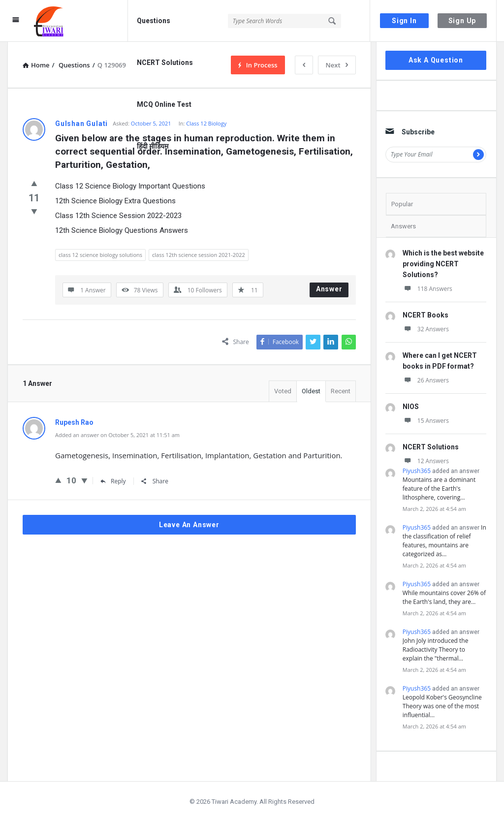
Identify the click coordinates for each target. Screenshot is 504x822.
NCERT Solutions (165, 63)
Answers (403, 226)
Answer (329, 289)
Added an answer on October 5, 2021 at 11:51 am (117, 435)
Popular (402, 204)
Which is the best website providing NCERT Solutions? (443, 264)
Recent (341, 391)
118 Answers (427, 289)
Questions (154, 21)
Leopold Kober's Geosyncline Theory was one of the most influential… (442, 706)
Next (337, 65)
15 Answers (426, 421)
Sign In (404, 21)
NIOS (411, 407)
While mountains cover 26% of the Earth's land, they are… (444, 597)
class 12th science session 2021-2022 (199, 255)
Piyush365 (417, 471)
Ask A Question (436, 60)
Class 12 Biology (206, 123)
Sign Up (462, 21)
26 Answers (426, 380)
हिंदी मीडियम (153, 146)
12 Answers (426, 461)
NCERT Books (425, 315)
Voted (283, 391)
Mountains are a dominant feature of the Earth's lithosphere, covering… (439, 489)
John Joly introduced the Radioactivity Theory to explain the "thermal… (436, 649)
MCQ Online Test (164, 104)
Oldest (311, 391)
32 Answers (426, 329)
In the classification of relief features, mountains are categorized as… (444, 541)
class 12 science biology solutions (100, 255)
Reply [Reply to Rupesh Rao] (113, 481)
